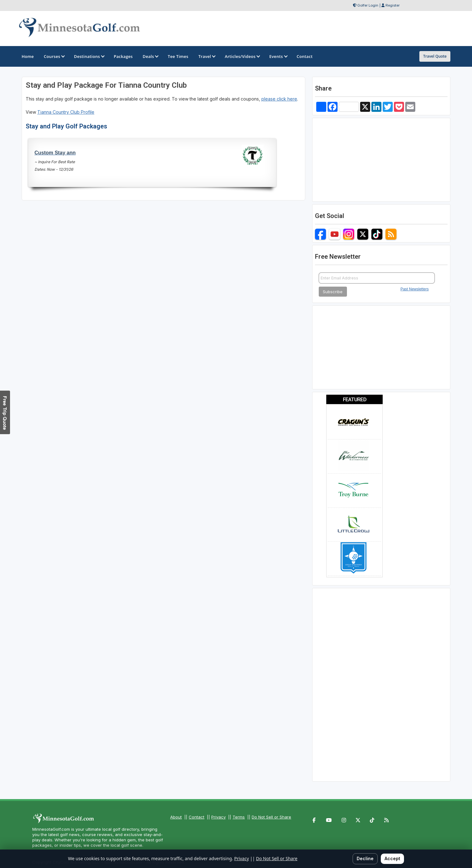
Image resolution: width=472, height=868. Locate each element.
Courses (54, 56)
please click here (279, 99)
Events (278, 56)
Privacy (218, 817)
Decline (365, 858)
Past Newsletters (415, 289)
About (176, 817)
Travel (207, 56)
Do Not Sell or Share (271, 817)
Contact (197, 817)
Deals (150, 56)
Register (393, 5)
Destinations (89, 56)
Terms (239, 817)
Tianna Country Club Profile (66, 112)
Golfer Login (368, 5)
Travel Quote (435, 56)
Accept (392, 858)
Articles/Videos (242, 56)
